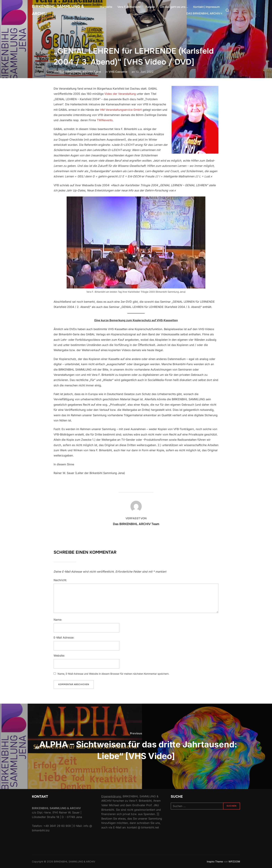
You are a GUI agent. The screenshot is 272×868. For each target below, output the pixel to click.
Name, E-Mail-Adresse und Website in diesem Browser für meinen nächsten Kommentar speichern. (113, 674)
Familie (150, 8)
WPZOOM (234, 861)
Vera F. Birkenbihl (129, 8)
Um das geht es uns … (174, 8)
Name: (58, 620)
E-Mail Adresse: (64, 638)
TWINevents (105, 120)
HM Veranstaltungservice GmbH (121, 110)
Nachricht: (60, 580)
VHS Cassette (118, 72)
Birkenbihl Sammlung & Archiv (62, 11)
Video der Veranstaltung (120, 94)
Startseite (106, 8)
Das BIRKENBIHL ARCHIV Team (80, 72)
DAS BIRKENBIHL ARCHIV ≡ (204, 14)
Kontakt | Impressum (206, 8)
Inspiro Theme (215, 861)
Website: (59, 656)
